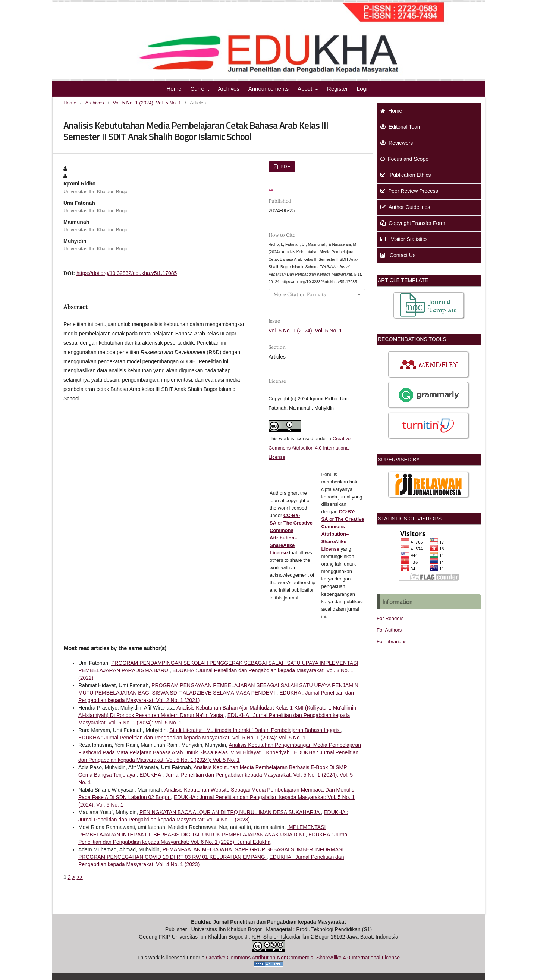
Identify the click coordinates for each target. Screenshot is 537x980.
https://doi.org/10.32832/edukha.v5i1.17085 (127, 273)
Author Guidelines (405, 207)
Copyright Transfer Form (413, 223)
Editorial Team (401, 127)
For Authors (389, 630)
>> (79, 877)
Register (337, 89)
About (306, 89)
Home (174, 89)
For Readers (390, 618)
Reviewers (397, 143)
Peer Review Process (409, 191)
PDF (285, 167)
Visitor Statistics (404, 239)
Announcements (268, 89)
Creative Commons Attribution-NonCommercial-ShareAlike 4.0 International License (303, 958)
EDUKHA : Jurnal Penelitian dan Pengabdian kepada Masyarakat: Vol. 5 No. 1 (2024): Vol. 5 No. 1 (192, 738)
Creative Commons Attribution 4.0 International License (310, 448)
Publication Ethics (406, 175)
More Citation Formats (300, 295)
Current (200, 89)
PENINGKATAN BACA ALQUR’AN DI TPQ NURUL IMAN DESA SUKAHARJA (230, 812)
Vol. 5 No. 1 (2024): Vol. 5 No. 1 (147, 103)
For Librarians (392, 641)
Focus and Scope (404, 159)
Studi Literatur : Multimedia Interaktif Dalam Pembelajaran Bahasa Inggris (255, 730)
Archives (229, 89)
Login (364, 89)
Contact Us (398, 255)
